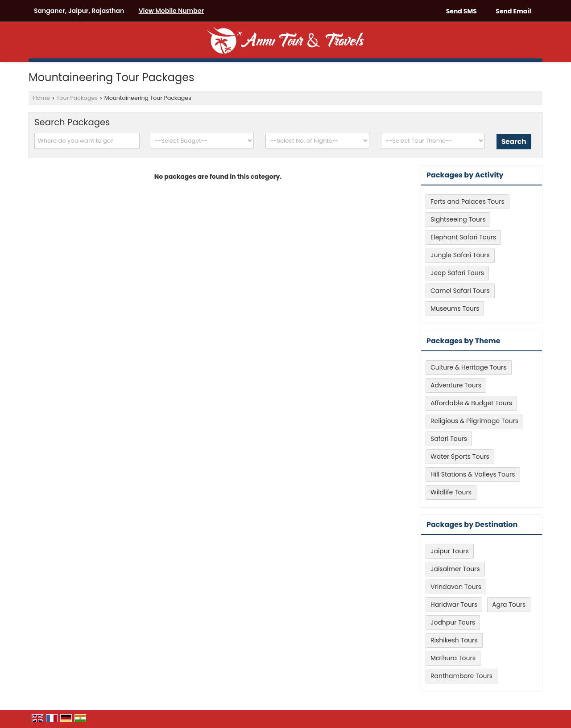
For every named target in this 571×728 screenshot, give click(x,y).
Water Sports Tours (460, 457)
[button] (171, 11)
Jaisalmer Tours (455, 569)
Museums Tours (455, 308)
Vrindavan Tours (456, 587)
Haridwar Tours (454, 605)
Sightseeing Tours (458, 219)
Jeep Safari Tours (457, 273)
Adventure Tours (456, 385)
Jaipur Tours (450, 551)
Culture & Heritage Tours (469, 367)
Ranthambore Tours (461, 676)
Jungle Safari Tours (460, 255)
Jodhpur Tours (453, 622)
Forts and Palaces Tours (468, 202)
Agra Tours (509, 605)
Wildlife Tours (451, 492)
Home (41, 98)
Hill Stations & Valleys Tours (473, 474)
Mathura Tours (453, 658)
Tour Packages (77, 98)
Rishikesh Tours (454, 640)
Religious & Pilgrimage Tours (474, 421)
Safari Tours (449, 439)
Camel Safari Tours (460, 291)
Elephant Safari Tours (463, 237)
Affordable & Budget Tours (471, 403)
